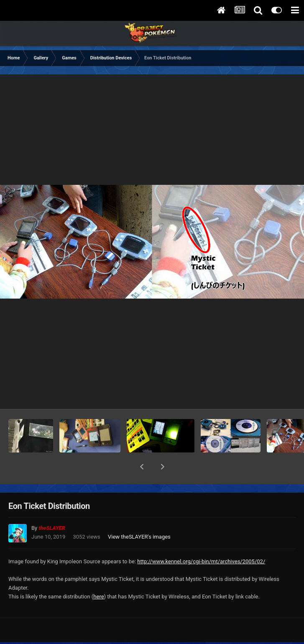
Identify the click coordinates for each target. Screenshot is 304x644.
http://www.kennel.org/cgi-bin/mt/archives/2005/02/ (201, 540)
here (98, 575)
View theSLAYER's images (139, 515)
